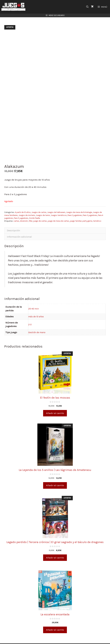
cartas (16, 213)
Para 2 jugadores (75, 207)
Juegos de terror (43, 207)
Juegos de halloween (56, 204)
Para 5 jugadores (21, 210)
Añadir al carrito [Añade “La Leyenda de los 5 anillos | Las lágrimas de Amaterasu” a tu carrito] (55, 477)
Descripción (13, 222)
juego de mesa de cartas (58, 213)
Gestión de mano (37, 324)
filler (31, 213)
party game (87, 213)
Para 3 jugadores (90, 207)
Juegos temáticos (59, 207)
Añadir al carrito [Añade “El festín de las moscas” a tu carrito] (55, 405)
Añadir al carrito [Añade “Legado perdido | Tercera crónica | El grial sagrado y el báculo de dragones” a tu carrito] (55, 549)
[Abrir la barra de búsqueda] (87, 7)
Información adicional (19, 228)
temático (97, 213)
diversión (24, 213)
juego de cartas (40, 213)
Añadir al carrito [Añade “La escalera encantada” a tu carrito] (55, 621)
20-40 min (33, 300)
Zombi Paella (35, 210)
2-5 (30, 316)
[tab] (55, 222)
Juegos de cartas (39, 204)
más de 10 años (36, 308)
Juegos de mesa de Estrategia (79, 204)
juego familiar (76, 213)
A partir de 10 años (23, 204)
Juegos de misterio (27, 207)
